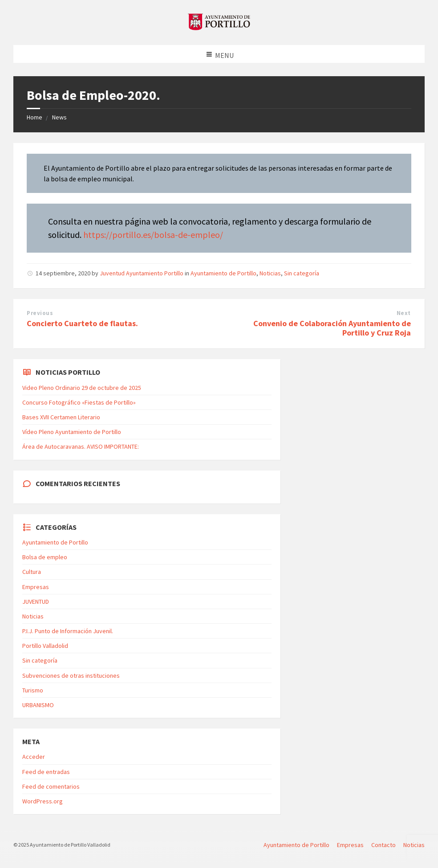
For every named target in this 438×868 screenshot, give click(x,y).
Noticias (270, 273)
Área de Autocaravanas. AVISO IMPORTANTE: (81, 446)
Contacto (383, 845)
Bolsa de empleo (45, 557)
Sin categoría (302, 273)
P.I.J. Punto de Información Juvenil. (68, 631)
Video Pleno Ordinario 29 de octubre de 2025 (82, 388)
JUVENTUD (36, 602)
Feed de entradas (46, 772)
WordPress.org (43, 801)
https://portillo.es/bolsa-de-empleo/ (153, 235)
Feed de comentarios (51, 786)
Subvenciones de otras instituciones (71, 676)
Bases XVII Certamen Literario (61, 417)
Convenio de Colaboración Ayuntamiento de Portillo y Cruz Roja (332, 328)
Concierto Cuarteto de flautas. (82, 323)
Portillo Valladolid (45, 646)
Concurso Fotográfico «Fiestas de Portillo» (79, 402)
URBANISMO (38, 705)
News (59, 117)
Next (404, 313)
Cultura (32, 572)
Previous (40, 313)
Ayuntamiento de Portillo (223, 273)
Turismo (33, 690)
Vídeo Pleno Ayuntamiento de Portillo (72, 432)
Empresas (36, 587)
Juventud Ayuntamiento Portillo (142, 273)
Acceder (34, 757)
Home (34, 117)
